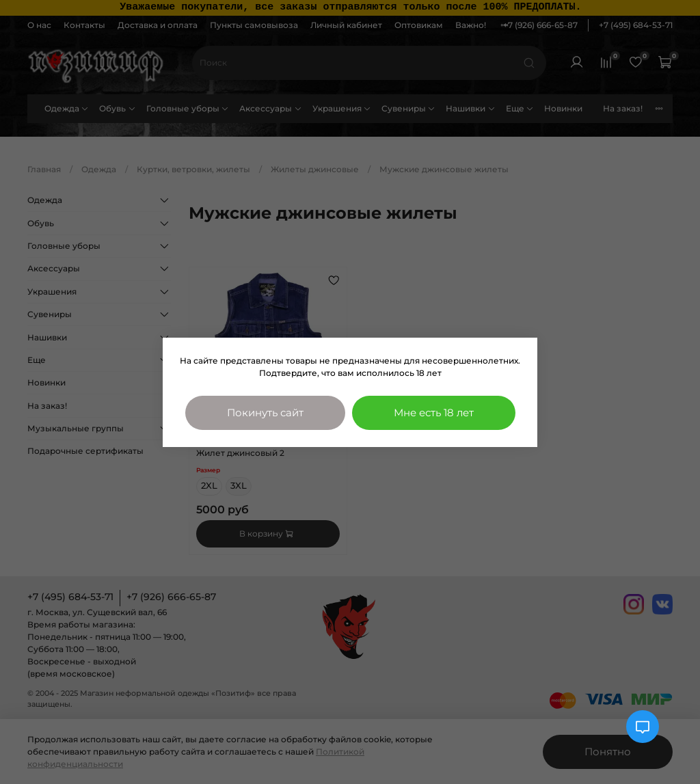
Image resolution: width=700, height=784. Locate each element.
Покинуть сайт (265, 413)
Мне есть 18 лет (434, 413)
